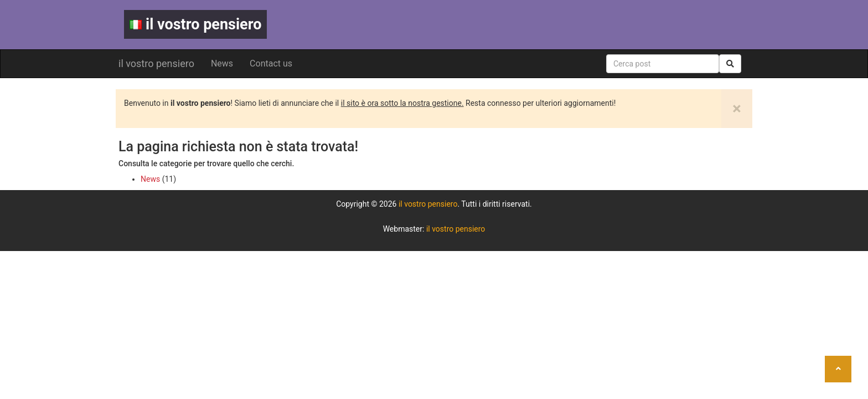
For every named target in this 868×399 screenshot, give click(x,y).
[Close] (737, 109)
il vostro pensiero (195, 24)
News (222, 63)
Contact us (271, 63)
